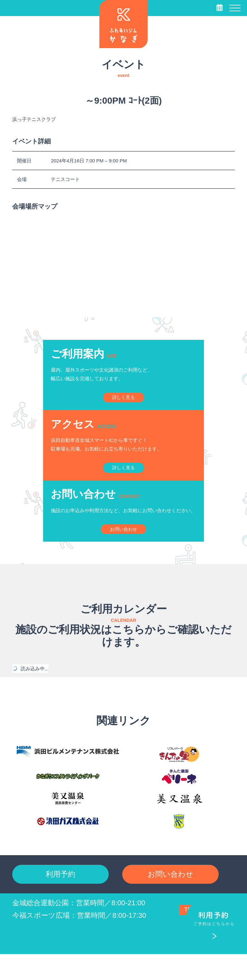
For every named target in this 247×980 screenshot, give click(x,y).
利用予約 (60, 898)
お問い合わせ (170, 898)
